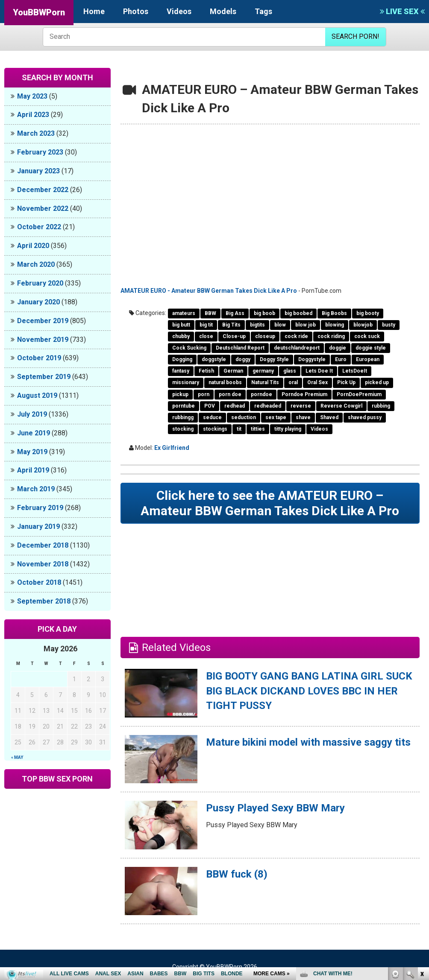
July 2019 (32, 414)
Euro (341, 359)
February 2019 (40, 508)
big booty (368, 313)
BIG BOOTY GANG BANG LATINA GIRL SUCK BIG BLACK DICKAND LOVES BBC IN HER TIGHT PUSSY (309, 691)
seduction (244, 417)
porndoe (262, 394)
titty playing (288, 429)
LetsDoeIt (355, 371)
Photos (136, 11)
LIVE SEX (402, 11)
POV (210, 406)
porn (204, 394)
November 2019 (43, 340)
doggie (338, 348)
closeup (265, 336)
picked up (377, 382)
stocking (183, 429)
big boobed (298, 313)
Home (94, 11)
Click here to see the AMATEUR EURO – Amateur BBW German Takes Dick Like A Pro (270, 503)
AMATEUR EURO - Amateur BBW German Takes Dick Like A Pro (209, 291)
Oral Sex (317, 382)
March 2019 (36, 489)
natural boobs (225, 382)
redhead (235, 406)
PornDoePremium (359, 394)
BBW (210, 313)
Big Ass (235, 313)
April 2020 (33, 246)
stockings (215, 429)
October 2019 (39, 358)
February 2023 (40, 152)
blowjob (363, 325)
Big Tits (231, 325)
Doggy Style (274, 359)
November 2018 (43, 564)
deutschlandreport (297, 348)
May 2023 (32, 96)
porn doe (230, 394)
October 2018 (39, 582)
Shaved (329, 417)
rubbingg (183, 417)
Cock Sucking (189, 348)
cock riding (331, 336)
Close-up (234, 336)
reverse (301, 406)
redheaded (268, 406)
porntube (184, 406)
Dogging (182, 359)
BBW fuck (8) (237, 874)
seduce (212, 417)
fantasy (181, 371)
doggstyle (214, 359)
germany (263, 371)
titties (258, 429)
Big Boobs (334, 313)
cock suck (367, 336)
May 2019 (32, 452)
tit (239, 429)
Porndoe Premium (304, 394)
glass (290, 371)
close (206, 336)
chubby (181, 336)
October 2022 (39, 227)
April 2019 (33, 470)
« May (17, 757)
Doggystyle (312, 359)
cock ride (296, 336)
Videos (179, 11)
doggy (243, 359)
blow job (306, 325)
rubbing (381, 406)
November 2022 (43, 209)
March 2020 (36, 264)
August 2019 (37, 395)
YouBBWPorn (39, 12)
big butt (181, 325)
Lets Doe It (319, 371)
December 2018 (43, 545)
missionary (186, 382)
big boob (264, 313)
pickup (180, 394)
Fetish (206, 371)
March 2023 (36, 133)
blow (280, 325)
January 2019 (38, 526)
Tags (263, 11)
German (233, 371)
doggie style (371, 348)
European (368, 359)
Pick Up (346, 382)
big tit (206, 325)
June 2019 (34, 433)
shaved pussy (365, 417)
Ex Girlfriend (172, 448)
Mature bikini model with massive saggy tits (308, 742)
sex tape (276, 417)
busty (389, 325)
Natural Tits (265, 382)
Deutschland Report (240, 348)
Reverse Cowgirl (341, 406)
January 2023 (38, 171)
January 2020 (38, 302)
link (422, 847)
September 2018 (44, 601)
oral (293, 382)
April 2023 (33, 115)
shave (303, 417)
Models (223, 11)
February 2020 (40, 283)
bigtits (257, 325)
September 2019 (44, 377)
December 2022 (43, 190)
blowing (335, 325)
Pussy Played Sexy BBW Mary (275, 808)
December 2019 (43, 321)
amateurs (184, 313)
